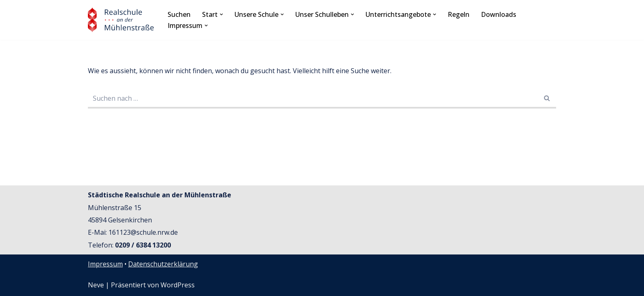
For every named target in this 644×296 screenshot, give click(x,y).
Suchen (179, 14)
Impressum (105, 264)
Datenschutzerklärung (163, 264)
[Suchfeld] (313, 99)
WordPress (178, 285)
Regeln (459, 14)
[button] (221, 14)
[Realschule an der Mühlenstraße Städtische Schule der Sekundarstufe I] (121, 20)
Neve (96, 285)
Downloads (499, 14)
